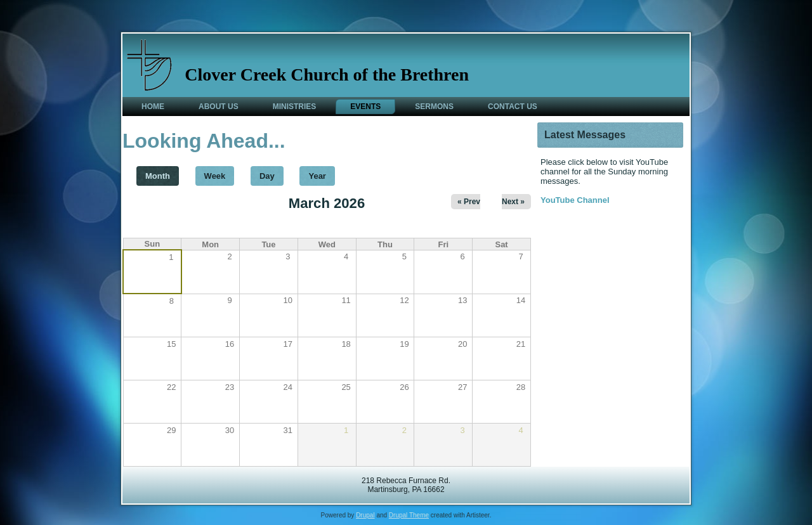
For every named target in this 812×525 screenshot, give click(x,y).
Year (317, 176)
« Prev (469, 202)
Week (215, 176)
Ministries (295, 107)
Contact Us (513, 107)
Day (267, 176)
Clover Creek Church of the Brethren (327, 75)
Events (365, 107)
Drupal (365, 515)
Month (162, 173)
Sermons (434, 107)
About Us (219, 107)
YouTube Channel (575, 200)
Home (153, 107)
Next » (513, 202)
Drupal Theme (409, 515)
